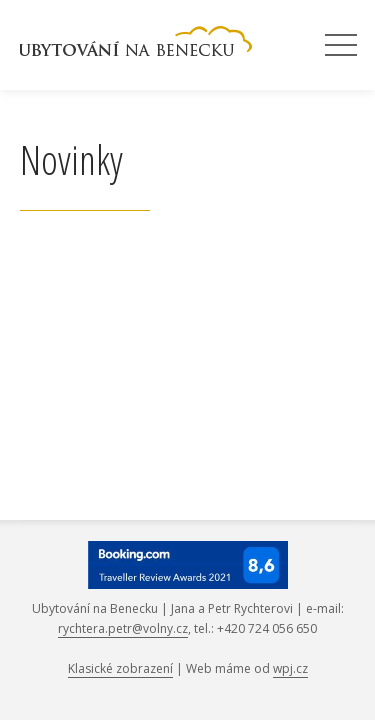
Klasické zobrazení (120, 668)
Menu (341, 46)
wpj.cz (290, 668)
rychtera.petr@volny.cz (123, 628)
